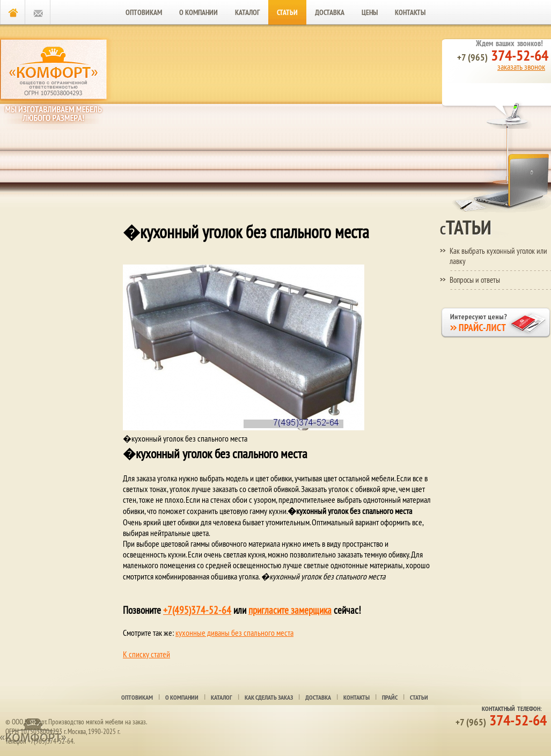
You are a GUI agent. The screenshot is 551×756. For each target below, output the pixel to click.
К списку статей (146, 654)
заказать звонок (521, 67)
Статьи (287, 12)
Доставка (330, 12)
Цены (370, 12)
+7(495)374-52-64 (197, 610)
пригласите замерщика (290, 610)
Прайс (390, 698)
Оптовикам (144, 12)
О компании (199, 12)
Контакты (410, 12)
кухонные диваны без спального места (234, 633)
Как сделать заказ (269, 698)
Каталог (247, 12)
